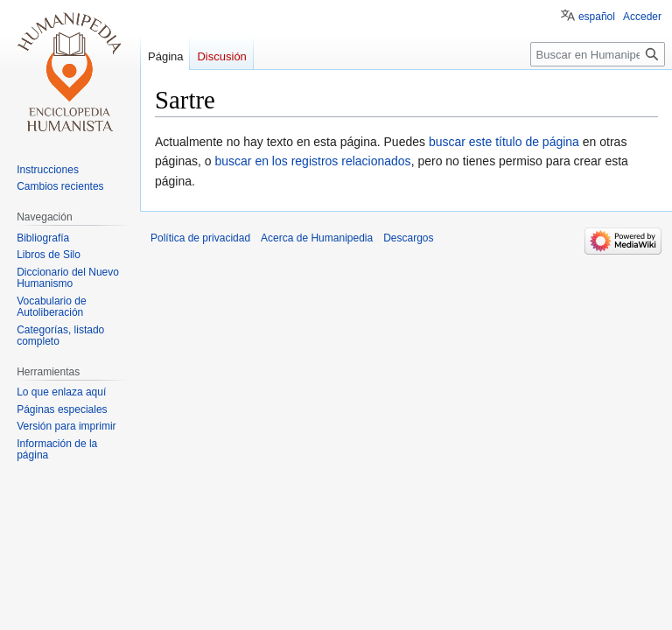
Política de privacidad (200, 238)
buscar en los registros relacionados (313, 161)
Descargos (408, 238)
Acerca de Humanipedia (317, 238)
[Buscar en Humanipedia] (598, 54)
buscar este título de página (504, 142)
